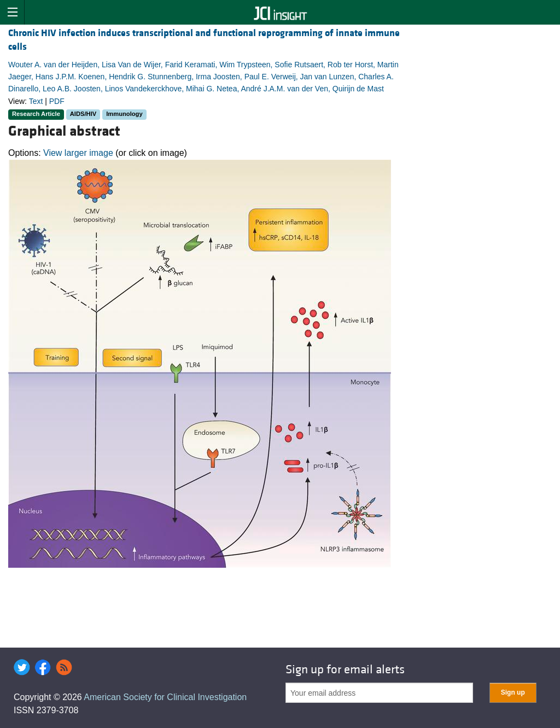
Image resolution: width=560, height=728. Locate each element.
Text (36, 101)
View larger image (78, 153)
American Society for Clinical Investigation (165, 697)
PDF (57, 101)
